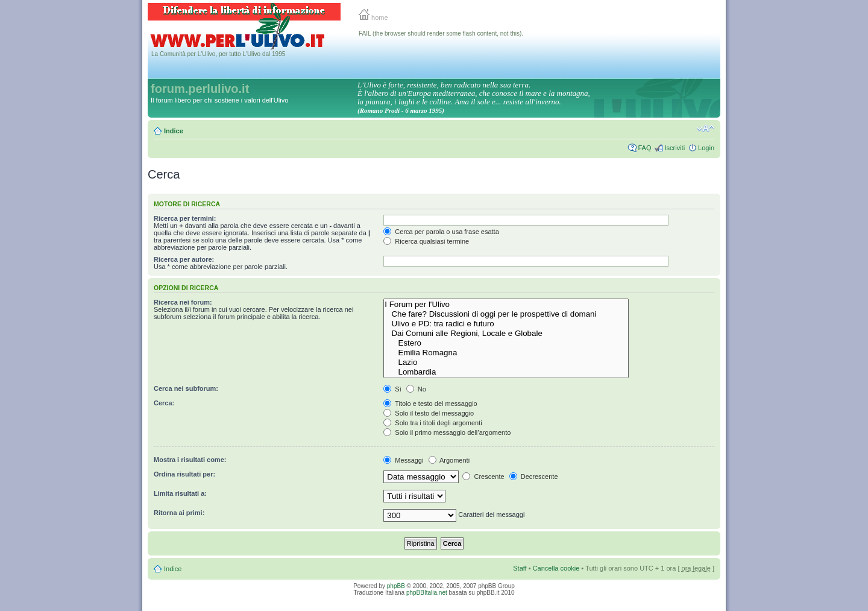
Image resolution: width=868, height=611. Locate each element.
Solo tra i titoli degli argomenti (432, 423)
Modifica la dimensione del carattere (706, 128)
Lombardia (506, 372)
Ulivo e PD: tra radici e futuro (506, 324)
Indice (174, 131)
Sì (392, 389)
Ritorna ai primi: (179, 513)
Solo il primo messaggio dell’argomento (447, 432)
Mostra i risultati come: (190, 460)
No (416, 389)
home (373, 17)
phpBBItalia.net (427, 593)
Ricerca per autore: (184, 259)
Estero (506, 343)
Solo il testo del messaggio (429, 413)
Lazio (506, 362)
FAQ (644, 148)
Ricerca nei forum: (183, 302)
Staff (520, 568)
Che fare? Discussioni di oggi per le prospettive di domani (506, 314)
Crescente (483, 476)
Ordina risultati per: (184, 474)
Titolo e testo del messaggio (430, 404)
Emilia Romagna (506, 353)
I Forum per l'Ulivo (506, 305)
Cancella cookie (556, 568)
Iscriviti (675, 148)
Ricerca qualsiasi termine (426, 241)
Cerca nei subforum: (186, 388)
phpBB (396, 586)
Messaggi (403, 460)
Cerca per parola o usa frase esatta (441, 232)
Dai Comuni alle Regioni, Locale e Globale (506, 334)
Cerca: (164, 403)
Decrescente (534, 476)
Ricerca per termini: (185, 218)
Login (706, 148)
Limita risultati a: (180, 493)
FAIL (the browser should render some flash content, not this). (441, 33)
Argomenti (449, 460)
